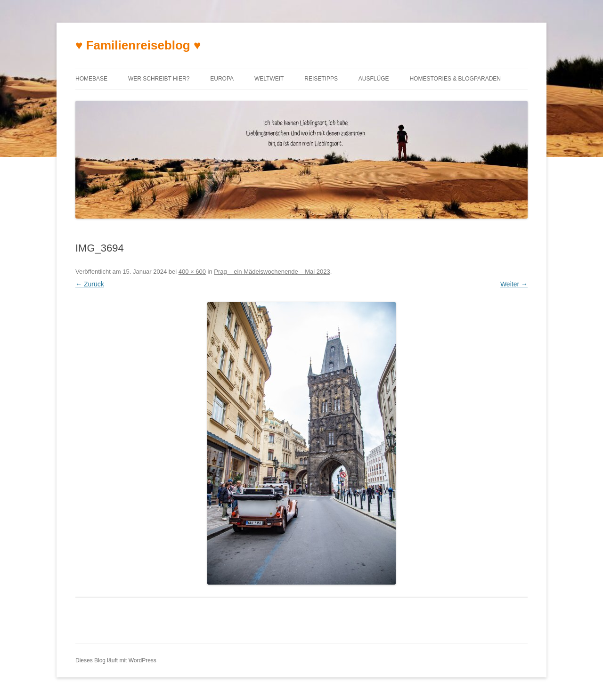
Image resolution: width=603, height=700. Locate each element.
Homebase (91, 79)
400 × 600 (192, 272)
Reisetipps (321, 79)
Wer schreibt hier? (159, 79)
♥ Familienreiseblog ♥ (138, 45)
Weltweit (269, 79)
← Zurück (90, 284)
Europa (222, 79)
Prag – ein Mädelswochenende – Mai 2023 (272, 272)
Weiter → (514, 284)
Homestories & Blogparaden (455, 79)
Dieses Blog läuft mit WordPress (116, 660)
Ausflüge (374, 79)
